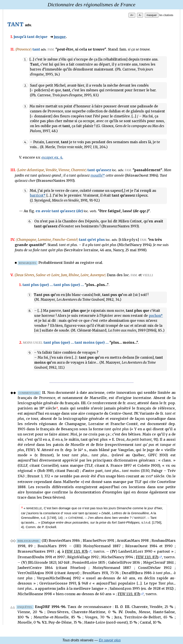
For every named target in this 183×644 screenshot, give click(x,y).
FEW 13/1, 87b (76, 551)
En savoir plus (110, 640)
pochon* (156, 316)
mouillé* (98, 175)
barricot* (38, 195)
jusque (60, 37)
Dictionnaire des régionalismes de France (91, 5)
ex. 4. (52, 157)
